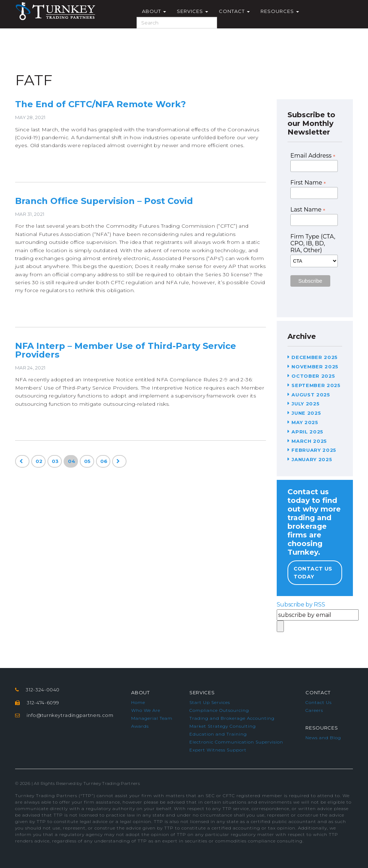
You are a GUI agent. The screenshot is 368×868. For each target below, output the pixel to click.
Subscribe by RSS (301, 605)
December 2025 (314, 357)
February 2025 (314, 450)
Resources (280, 11)
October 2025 (313, 376)
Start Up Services (210, 702)
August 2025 (311, 395)
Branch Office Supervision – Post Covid (104, 201)
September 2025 (316, 385)
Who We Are (146, 710)
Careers (314, 710)
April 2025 (307, 432)
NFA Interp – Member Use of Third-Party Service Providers (126, 350)
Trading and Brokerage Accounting (232, 718)
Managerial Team (152, 718)
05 (88, 461)
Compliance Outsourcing (219, 710)
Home (138, 702)
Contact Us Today (313, 573)
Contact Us (319, 702)
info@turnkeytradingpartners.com (70, 715)
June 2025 (306, 413)
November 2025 (315, 367)
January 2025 (312, 459)
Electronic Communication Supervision (236, 742)
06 (104, 461)
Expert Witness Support (218, 750)
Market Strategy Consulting (223, 726)
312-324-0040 (43, 690)
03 (55, 461)
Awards (140, 726)
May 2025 (305, 422)
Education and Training (218, 734)
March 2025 (309, 441)
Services (192, 11)
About (154, 11)
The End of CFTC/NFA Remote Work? (100, 104)
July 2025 (305, 404)
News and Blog (323, 738)
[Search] (177, 23)
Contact (234, 11)
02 (39, 461)
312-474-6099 (43, 703)
